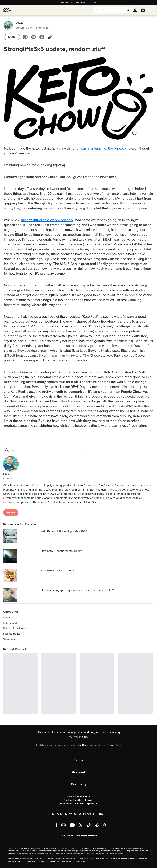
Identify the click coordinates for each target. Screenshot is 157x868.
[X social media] (81, 825)
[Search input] (110, 10)
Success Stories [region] (12, 634)
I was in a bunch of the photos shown (107, 148)
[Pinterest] (105, 825)
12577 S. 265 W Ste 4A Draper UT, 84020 (79, 814)
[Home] (7, 10)
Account (78, 772)
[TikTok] (89, 825)
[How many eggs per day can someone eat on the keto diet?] (21, 595)
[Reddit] (97, 825)
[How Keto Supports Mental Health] (21, 556)
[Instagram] (63, 825)
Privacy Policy (114, 745)
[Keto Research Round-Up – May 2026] (21, 536)
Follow (11, 513)
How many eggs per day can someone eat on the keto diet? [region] (77, 590)
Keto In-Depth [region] (11, 623)
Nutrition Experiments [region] (15, 628)
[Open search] (128, 10)
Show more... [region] (10, 639)
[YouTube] (72, 825)
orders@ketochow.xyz (82, 800)
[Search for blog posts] (45, 450)
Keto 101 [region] (8, 618)
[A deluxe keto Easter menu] (21, 575)
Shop (79, 760)
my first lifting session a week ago (47, 220)
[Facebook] (56, 825)
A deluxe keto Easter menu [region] (57, 571)
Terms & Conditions (79, 745)
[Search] (7, 450)
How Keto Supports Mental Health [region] (62, 551)
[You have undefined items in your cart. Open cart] (143, 10)
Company (78, 784)
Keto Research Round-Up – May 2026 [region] (64, 531)
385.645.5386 (83, 797)
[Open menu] (151, 10)
